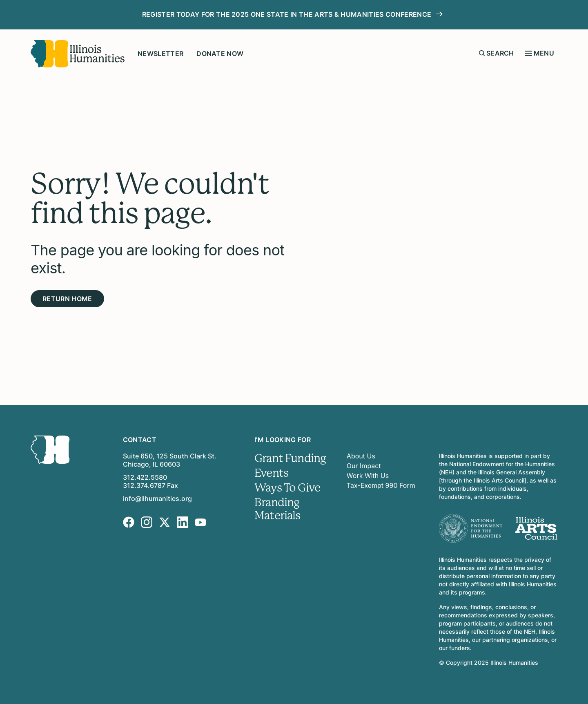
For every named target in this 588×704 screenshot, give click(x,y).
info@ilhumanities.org (157, 498)
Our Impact (364, 466)
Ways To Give (287, 488)
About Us (361, 456)
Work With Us (368, 476)
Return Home (67, 299)
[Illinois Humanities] (78, 54)
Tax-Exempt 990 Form (381, 485)
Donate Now (220, 54)
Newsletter (160, 54)
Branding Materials (277, 509)
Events (271, 473)
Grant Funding (290, 458)
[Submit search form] (482, 53)
